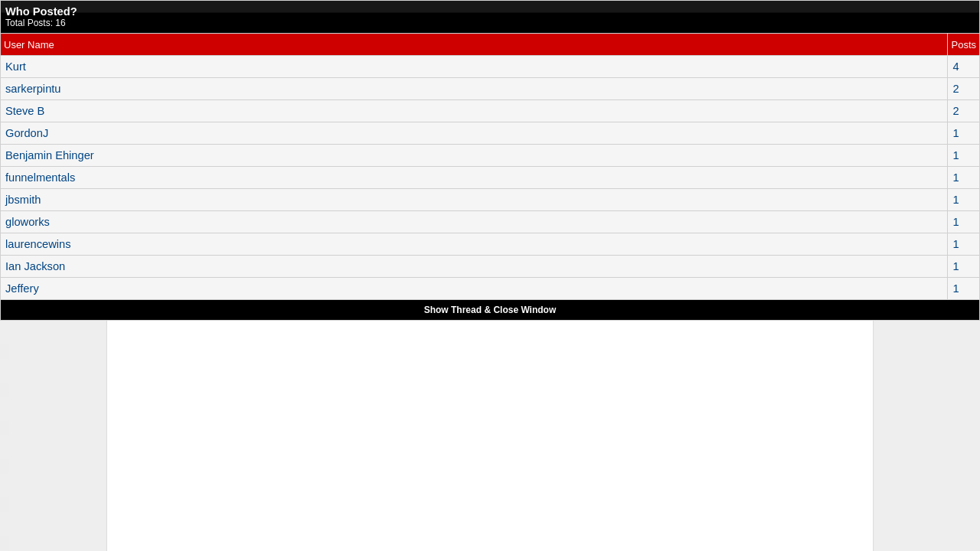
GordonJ (27, 133)
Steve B (25, 111)
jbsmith (23, 200)
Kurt (16, 67)
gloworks (28, 222)
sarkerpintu (33, 89)
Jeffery (22, 289)
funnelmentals (40, 178)
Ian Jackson (35, 266)
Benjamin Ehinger (50, 155)
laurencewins (38, 244)
